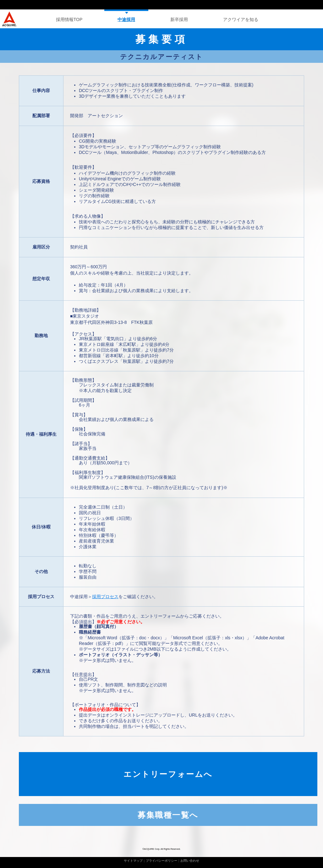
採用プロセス (105, 597)
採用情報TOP (69, 19)
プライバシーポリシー (161, 861)
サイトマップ (133, 861)
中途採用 (126, 19)
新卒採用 (179, 19)
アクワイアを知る (241, 19)
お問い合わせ (190, 861)
